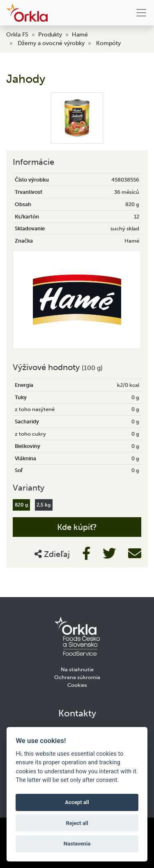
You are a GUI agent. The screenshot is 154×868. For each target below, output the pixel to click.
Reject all (77, 823)
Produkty (50, 35)
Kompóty (108, 43)
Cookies (77, 685)
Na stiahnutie (77, 669)
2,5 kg (44, 505)
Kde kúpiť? (77, 527)
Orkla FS (17, 35)
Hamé (80, 35)
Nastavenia (77, 844)
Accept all (77, 802)
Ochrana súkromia (77, 677)
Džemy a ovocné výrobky (51, 43)
